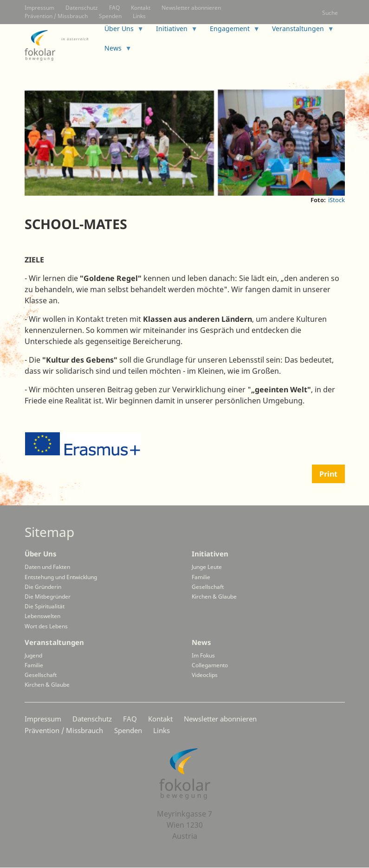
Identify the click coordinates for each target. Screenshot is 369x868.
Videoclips (205, 675)
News (201, 642)
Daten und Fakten (47, 567)
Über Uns (41, 554)
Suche (330, 13)
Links (139, 16)
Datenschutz (82, 8)
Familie (201, 577)
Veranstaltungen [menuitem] (299, 31)
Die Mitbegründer (48, 597)
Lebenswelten (42, 616)
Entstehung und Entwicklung (61, 577)
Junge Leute (207, 567)
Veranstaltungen (54, 642)
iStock (337, 200)
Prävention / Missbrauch (56, 16)
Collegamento (210, 665)
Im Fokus (203, 655)
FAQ (114, 8)
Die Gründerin (43, 587)
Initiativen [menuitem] (173, 31)
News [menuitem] (114, 51)
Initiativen (210, 554)
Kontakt (141, 8)
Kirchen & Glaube (214, 597)
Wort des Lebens (46, 626)
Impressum (39, 8)
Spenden (110, 16)
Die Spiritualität (45, 606)
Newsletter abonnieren (191, 8)
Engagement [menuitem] (231, 31)
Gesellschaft (208, 587)
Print (328, 474)
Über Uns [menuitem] (120, 31)
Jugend (33, 655)
